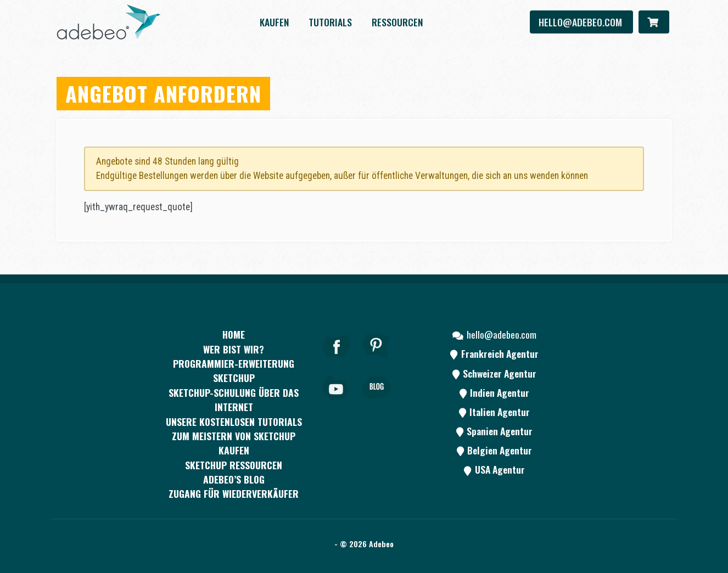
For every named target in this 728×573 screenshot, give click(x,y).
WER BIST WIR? (234, 349)
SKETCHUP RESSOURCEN (234, 465)
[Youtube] (337, 403)
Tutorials (330, 22)
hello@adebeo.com (581, 22)
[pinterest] (377, 361)
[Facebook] (337, 361)
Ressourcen (397, 22)
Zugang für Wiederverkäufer (234, 493)
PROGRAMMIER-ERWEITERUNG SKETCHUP (234, 370)
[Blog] (377, 403)
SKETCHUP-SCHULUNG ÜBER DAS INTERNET (234, 400)
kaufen (274, 22)
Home (234, 334)
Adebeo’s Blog (234, 479)
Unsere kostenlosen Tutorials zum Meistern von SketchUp (234, 429)
